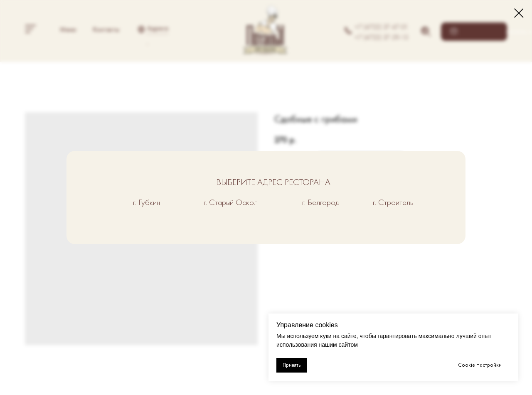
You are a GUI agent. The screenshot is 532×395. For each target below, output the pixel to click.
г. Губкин (147, 202)
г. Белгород (321, 202)
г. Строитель (393, 202)
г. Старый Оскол (231, 202)
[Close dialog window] (519, 13)
